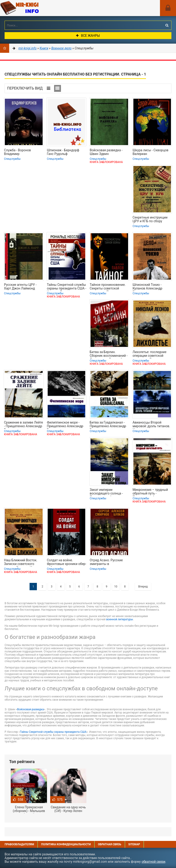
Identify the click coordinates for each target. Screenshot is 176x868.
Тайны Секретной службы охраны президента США (53, 732)
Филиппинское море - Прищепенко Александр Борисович (65, 425)
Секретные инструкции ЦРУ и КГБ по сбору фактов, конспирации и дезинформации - (150, 220)
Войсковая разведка (31, 709)
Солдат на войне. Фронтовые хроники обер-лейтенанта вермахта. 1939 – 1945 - (66, 562)
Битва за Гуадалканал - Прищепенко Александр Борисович (108, 425)
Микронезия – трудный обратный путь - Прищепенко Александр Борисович (151, 492)
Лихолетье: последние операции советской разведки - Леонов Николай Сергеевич (149, 354)
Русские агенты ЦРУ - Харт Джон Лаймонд (20, 287)
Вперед (143, 587)
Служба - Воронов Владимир (17, 152)
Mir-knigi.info (34, 8)
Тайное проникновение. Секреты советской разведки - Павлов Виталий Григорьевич (108, 287)
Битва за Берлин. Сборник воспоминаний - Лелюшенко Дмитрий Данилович (109, 354)
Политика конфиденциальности (66, 844)
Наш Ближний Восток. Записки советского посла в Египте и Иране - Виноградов (22, 562)
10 (116, 587)
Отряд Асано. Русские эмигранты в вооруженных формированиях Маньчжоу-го (106, 562)
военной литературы (120, 619)
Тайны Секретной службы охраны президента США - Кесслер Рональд (66, 287)
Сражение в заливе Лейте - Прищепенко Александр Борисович (23, 425)
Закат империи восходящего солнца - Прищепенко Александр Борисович (108, 492)
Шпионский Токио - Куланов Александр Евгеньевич (147, 287)
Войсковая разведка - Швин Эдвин (106, 152)
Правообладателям (19, 844)
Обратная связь (110, 844)
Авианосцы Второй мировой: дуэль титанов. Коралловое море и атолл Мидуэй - (152, 425)
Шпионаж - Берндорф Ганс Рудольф (63, 152)
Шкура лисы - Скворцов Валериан (150, 152)
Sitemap (134, 844)
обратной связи (154, 862)
